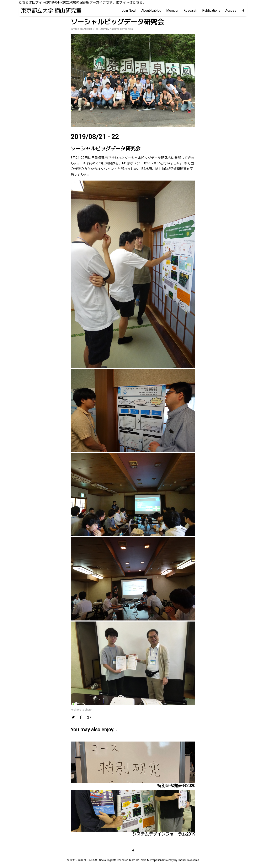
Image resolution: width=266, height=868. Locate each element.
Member (172, 11)
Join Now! (129, 11)
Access (231, 11)
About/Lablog (151, 11)
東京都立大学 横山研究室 (51, 11)
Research (190, 11)
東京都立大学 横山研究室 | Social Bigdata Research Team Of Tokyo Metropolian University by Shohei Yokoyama (133, 860)
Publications (211, 11)
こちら (138, 2)
